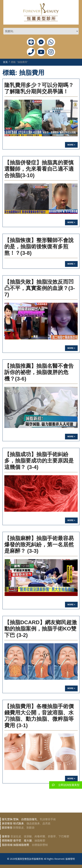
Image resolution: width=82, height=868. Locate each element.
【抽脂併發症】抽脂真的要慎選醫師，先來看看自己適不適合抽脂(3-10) (39, 169)
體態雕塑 (7, 841)
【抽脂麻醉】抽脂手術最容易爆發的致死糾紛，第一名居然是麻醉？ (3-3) (39, 545)
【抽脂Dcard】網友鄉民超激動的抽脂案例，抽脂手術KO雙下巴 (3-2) (41, 629)
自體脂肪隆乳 (29, 819)
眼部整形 (7, 828)
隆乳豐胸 (7, 819)
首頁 (5, 62)
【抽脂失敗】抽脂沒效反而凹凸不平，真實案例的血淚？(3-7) (40, 288)
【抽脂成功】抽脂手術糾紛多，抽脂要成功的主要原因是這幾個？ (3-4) (39, 461)
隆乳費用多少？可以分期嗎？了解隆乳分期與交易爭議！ (39, 88)
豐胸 (16, 819)
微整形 (6, 836)
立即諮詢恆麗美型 (64, 785)
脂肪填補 (7, 845)
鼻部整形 (7, 823)
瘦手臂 (17, 841)
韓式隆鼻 (18, 823)
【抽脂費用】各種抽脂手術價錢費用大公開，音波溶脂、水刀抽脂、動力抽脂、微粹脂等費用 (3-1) (39, 716)
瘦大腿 (28, 841)
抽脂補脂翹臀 (21, 845)
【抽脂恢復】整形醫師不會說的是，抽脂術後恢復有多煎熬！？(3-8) (39, 247)
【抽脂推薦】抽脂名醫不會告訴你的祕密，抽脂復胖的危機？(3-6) (39, 372)
